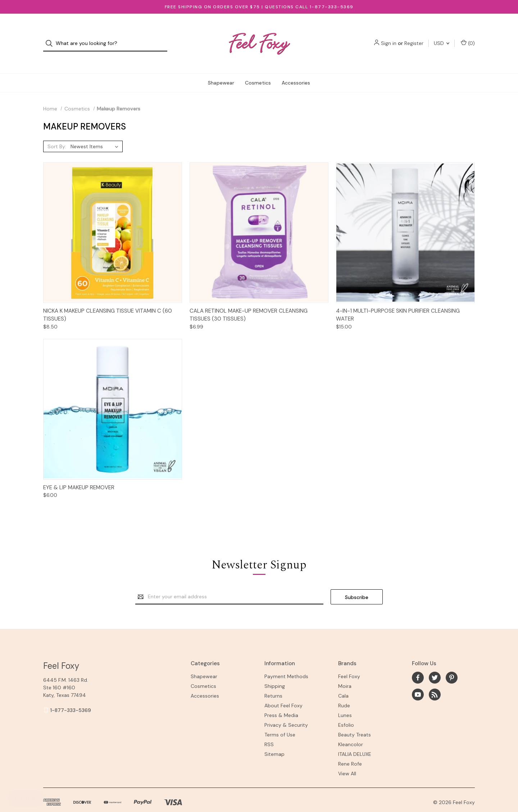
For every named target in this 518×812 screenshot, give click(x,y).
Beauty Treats (355, 722)
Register (414, 37)
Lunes (345, 703)
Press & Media (281, 703)
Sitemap (274, 741)
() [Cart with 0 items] (468, 37)
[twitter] (435, 665)
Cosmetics (258, 70)
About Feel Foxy (283, 693)
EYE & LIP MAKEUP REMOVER (79, 475)
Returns (273, 683)
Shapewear (221, 70)
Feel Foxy (349, 664)
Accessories (296, 70)
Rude (344, 693)
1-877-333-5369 (71, 697)
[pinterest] (452, 665)
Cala (343, 683)
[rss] (435, 682)
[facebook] (418, 665)
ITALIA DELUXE (355, 741)
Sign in (389, 37)
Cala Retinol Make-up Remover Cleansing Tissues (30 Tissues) (249, 302)
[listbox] (96, 133)
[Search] (51, 37)
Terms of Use (280, 722)
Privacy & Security (286, 712)
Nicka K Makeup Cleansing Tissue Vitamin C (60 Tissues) (108, 302)
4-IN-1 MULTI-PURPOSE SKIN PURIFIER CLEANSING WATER (398, 302)
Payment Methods (286, 664)
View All (347, 761)
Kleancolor (351, 732)
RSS (269, 732)
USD (442, 37)
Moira (345, 673)
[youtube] (418, 682)
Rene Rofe (350, 751)
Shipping (275, 673)
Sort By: (57, 133)
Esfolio (346, 712)
